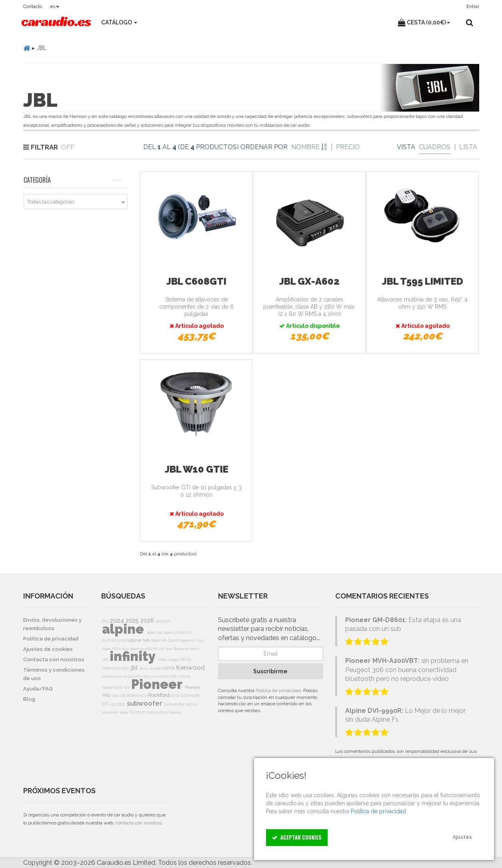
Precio (348, 147)
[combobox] (76, 202)
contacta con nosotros (139, 823)
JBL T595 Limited (423, 281)
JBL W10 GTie (197, 469)
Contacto (33, 6)
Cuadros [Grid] (435, 147)
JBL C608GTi (196, 281)
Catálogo (119, 22)
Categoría (73, 180)
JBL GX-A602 (309, 281)
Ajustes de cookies (48, 649)
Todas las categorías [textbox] (51, 202)
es (55, 6)
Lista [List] (468, 147)
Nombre (309, 147)
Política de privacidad (278, 690)
